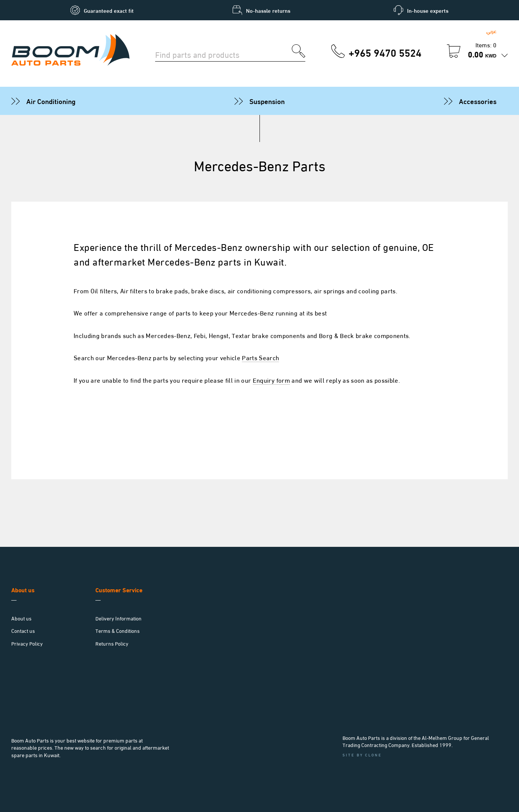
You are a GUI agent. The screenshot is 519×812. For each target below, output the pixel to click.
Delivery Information (118, 618)
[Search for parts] (223, 54)
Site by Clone (362, 755)
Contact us (23, 630)
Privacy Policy (27, 643)
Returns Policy (112, 643)
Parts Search (260, 357)
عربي (491, 31)
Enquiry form (271, 380)
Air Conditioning (51, 101)
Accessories (478, 101)
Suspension (267, 101)
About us (21, 618)
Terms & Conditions (118, 630)
